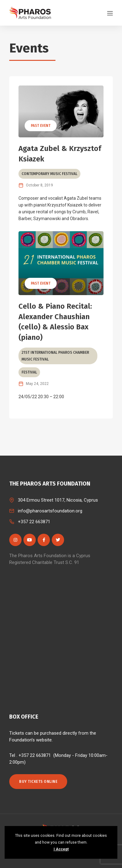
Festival (29, 372)
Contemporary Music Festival (49, 174)
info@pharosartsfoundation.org (50, 511)
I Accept (61, 849)
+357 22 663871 (34, 522)
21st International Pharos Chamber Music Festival (55, 356)
